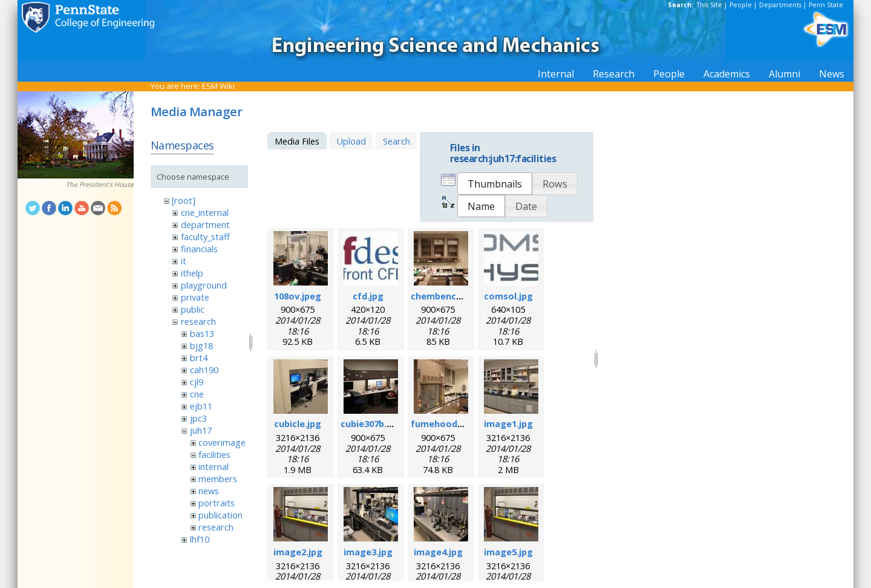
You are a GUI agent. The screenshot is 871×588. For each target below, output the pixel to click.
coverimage (222, 442)
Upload (351, 141)
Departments (780, 5)
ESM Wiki (218, 86)
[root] (184, 200)
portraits (217, 503)
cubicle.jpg (298, 423)
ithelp (192, 273)
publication (220, 515)
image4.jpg (438, 552)
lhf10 (200, 539)
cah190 (204, 370)
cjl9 (197, 382)
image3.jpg (368, 552)
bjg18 (201, 345)
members (218, 479)
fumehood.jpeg (445, 423)
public (193, 309)
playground (204, 285)
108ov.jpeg (298, 296)
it (184, 261)
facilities (214, 454)
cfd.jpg (368, 296)
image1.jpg (508, 423)
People (741, 5)
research (198, 321)
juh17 (201, 430)
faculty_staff (205, 237)
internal (214, 466)
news (209, 491)
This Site (710, 5)
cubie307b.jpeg (373, 423)
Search (396, 141)
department (205, 224)
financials (199, 249)
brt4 (199, 358)
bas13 (202, 333)
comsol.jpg (508, 296)
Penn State (826, 5)
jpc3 (198, 418)
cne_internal (205, 212)
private (195, 297)
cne (197, 394)
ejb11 (201, 406)
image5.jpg (508, 552)
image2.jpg (298, 552)
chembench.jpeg (447, 296)
